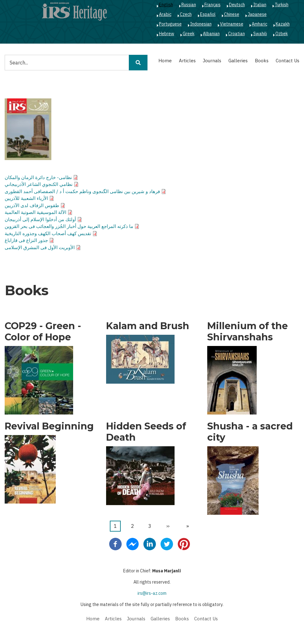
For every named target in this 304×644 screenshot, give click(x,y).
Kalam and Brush (148, 326)
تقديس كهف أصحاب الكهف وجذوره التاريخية (48, 233)
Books (262, 61)
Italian (260, 5)
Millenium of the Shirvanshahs (248, 332)
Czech (186, 14)
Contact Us (288, 61)
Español (208, 14)
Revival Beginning (49, 426)
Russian (189, 5)
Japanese (257, 14)
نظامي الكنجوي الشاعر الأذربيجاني (39, 184)
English (166, 5)
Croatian (236, 34)
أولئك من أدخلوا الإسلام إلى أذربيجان (40, 219)
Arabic (165, 14)
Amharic (260, 24)
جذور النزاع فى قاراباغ (26, 240)
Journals (212, 61)
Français (213, 5)
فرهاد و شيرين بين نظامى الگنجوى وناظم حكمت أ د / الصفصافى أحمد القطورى (82, 191)
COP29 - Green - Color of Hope (43, 332)
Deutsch (237, 5)
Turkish (282, 5)
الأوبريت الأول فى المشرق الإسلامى (40, 247)
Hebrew (167, 34)
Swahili (260, 34)
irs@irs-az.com (152, 593)
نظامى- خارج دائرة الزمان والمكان (38, 177)
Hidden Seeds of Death (146, 432)
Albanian (211, 34)
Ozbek (282, 34)
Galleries (238, 61)
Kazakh (283, 24)
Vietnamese (232, 24)
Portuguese (170, 24)
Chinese (232, 14)
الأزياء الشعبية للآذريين (26, 198)
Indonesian (201, 24)
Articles (187, 61)
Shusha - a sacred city (250, 432)
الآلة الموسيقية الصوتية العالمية (35, 212)
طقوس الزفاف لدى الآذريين (32, 205)
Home (165, 61)
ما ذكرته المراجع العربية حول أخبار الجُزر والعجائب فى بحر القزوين (69, 226)
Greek (189, 34)
